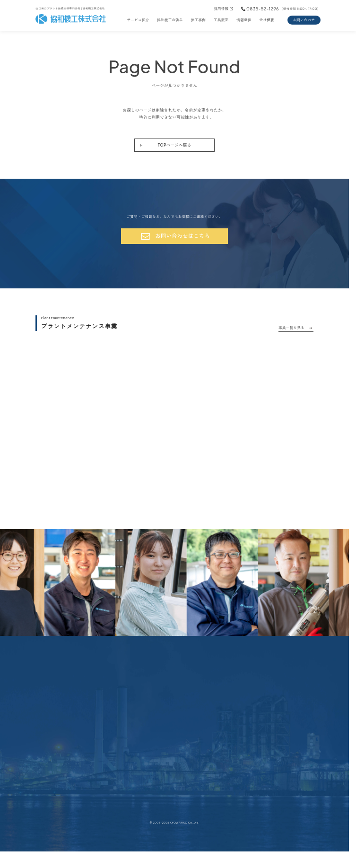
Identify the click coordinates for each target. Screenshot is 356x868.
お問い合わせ (304, 20)
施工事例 (198, 20)
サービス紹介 (138, 20)
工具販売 (221, 20)
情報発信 (244, 20)
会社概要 (267, 20)
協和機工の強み (170, 20)
